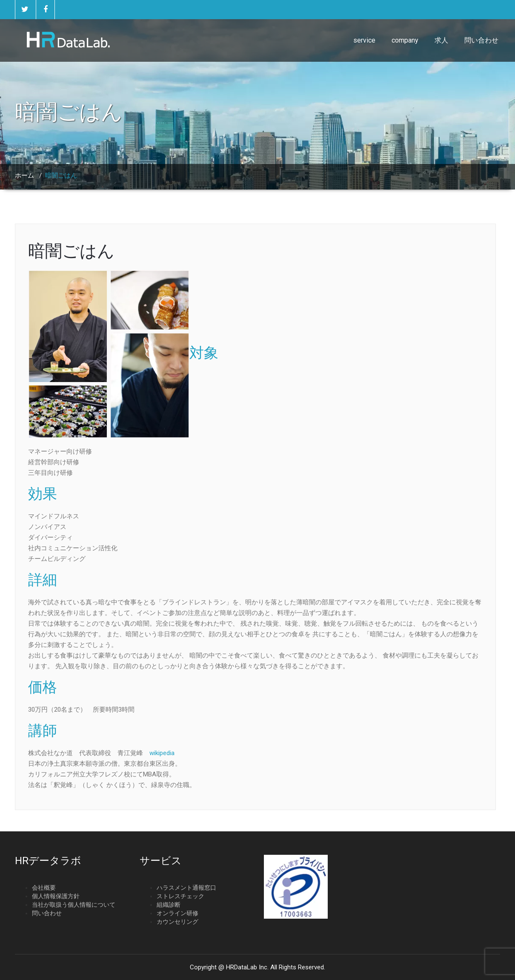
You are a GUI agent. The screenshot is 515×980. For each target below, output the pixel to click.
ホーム (24, 175)
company (405, 40)
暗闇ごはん (71, 251)
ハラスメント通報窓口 (186, 888)
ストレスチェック (180, 896)
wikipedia (162, 753)
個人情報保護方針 (56, 896)
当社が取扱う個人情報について (74, 905)
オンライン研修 (177, 913)
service (364, 40)
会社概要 (44, 888)
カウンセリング (177, 922)
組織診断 (169, 905)
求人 (441, 40)
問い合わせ (481, 40)
